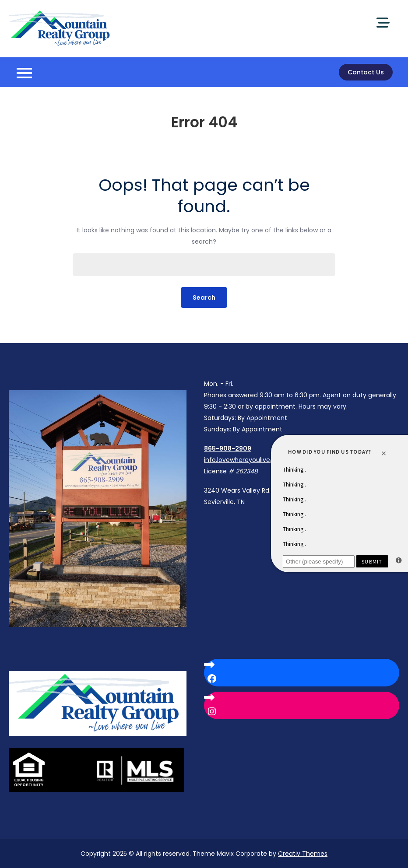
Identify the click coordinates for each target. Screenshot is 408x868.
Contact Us (366, 72)
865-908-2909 (228, 448)
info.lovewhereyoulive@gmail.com (257, 460)
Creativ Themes (303, 854)
